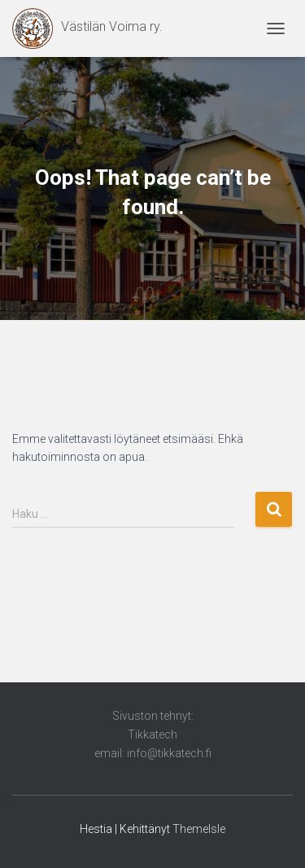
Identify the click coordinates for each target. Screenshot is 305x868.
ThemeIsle (199, 829)
